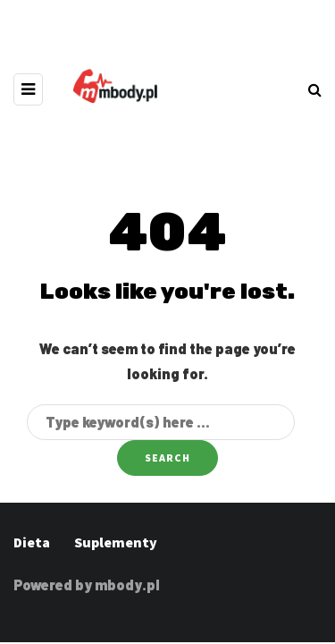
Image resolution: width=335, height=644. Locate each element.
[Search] (161, 422)
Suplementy (116, 542)
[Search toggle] (315, 89)
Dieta (32, 542)
